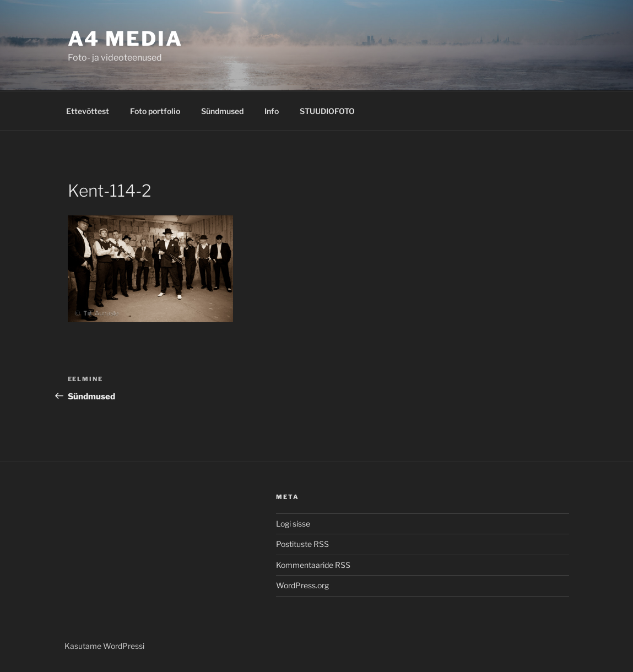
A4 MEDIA (125, 39)
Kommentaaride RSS (313, 565)
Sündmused (222, 111)
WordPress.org (302, 585)
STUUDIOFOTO (327, 111)
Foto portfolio (155, 111)
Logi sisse (293, 524)
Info (272, 111)
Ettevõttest (88, 111)
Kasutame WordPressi (104, 646)
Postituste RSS (302, 544)
